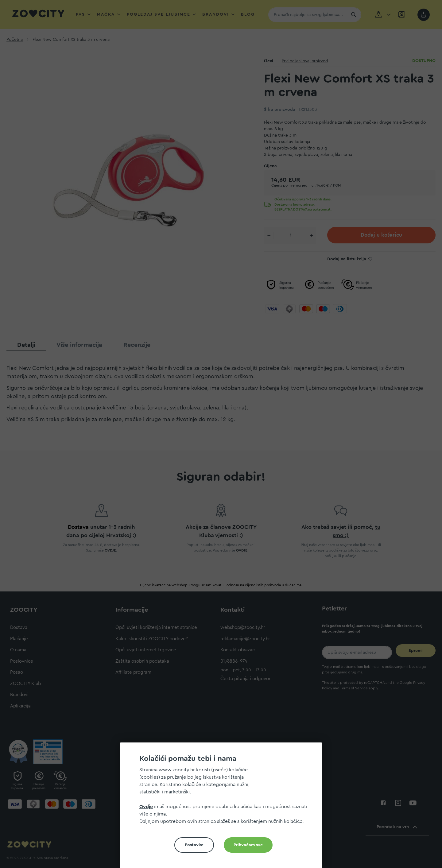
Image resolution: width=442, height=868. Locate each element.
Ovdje (146, 807)
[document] (223, 808)
